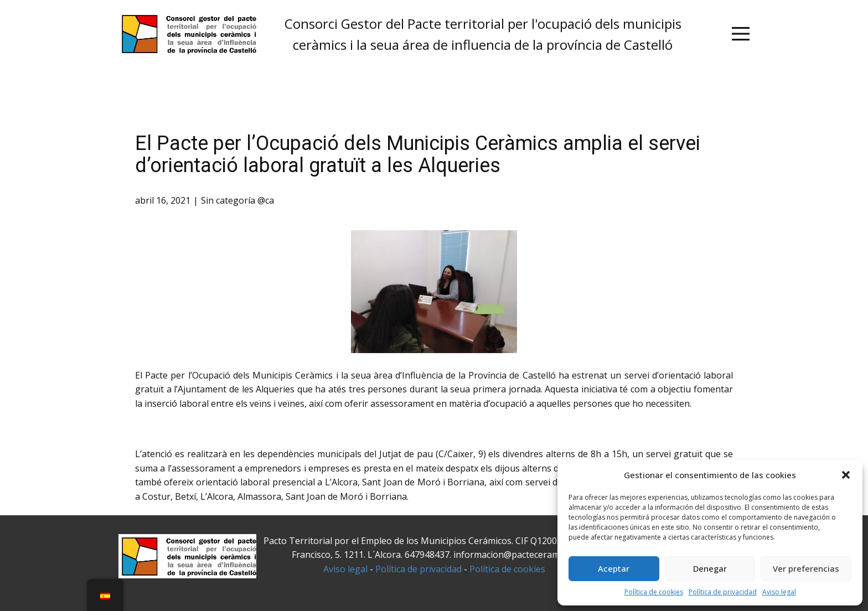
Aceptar (614, 568)
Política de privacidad (723, 592)
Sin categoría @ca (237, 200)
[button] (846, 475)
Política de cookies (654, 592)
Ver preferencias (806, 568)
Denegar (710, 568)
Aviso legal (779, 592)
